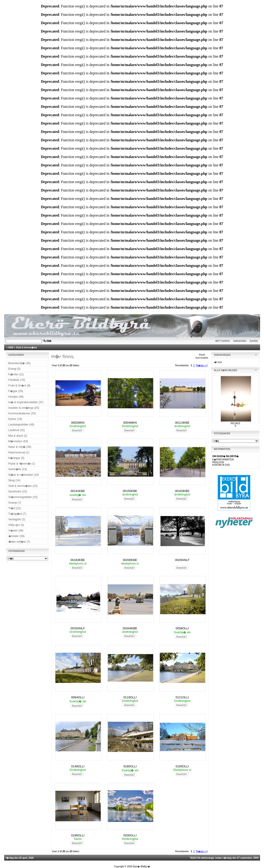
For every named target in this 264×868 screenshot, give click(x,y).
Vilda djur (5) (16, 525)
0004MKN (130, 423)
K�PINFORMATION (223, 460)
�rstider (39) (17, 536)
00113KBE (182, 423)
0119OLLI (130, 697)
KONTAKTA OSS (221, 465)
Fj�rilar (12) (16, 374)
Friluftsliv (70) (17, 380)
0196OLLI (78, 835)
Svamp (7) (15, 503)
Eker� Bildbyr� (141, 866)
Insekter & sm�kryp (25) (24, 408)
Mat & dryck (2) (18, 436)
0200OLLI (130, 835)
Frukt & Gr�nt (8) (19, 386)
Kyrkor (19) (15, 419)
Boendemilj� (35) (20, 363)
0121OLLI (182, 697)
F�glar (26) (16, 391)
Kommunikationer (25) (22, 413)
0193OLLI (182, 766)
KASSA (254, 341)
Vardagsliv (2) (17, 519)
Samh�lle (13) (18, 469)
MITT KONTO (223, 341)
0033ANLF (78, 628)
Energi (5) (15, 369)
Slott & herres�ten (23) (23, 486)
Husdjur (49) (16, 397)
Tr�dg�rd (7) (17, 514)
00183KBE (78, 560)
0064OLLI (78, 697)
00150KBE (130, 491)
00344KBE (130, 628)
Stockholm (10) (18, 492)
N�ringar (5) (16, 458)
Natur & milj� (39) (20, 447)
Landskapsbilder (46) (21, 425)
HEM (11, 348)
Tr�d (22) (15, 508)
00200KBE (130, 560)
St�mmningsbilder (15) (23, 497)
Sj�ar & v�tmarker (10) (24, 475)
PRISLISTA (218, 462)
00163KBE (182, 491)
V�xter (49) (16, 531)
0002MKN (78, 423)
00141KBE (78, 491)
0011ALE (236, 423)
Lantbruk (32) (17, 430)
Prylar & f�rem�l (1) (22, 464)
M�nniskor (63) (18, 441)
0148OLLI (78, 766)
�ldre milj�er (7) (19, 542)
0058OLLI (182, 628)
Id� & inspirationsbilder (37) (26, 402)
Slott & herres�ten (27, 348)
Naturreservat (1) (19, 452)
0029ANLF (182, 560)
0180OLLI (130, 766)
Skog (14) (14, 480)
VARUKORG (240, 341)
